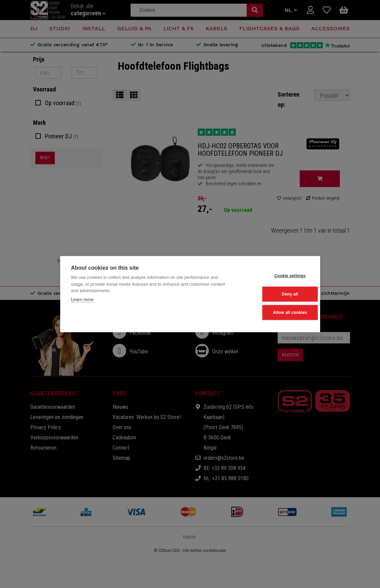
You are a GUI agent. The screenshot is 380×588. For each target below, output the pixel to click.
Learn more (82, 300)
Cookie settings (276, 276)
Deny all (276, 294)
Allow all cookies (276, 312)
